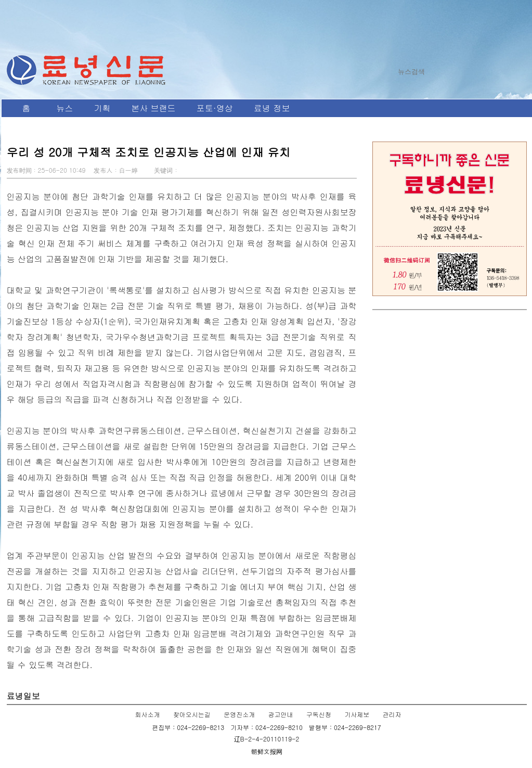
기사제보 (357, 714)
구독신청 (319, 714)
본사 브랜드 (154, 108)
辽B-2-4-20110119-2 (267, 739)
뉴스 (65, 108)
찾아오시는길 (192, 714)
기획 (102, 108)
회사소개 (148, 714)
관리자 (392, 714)
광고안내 (281, 714)
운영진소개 (239, 714)
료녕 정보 (272, 108)
